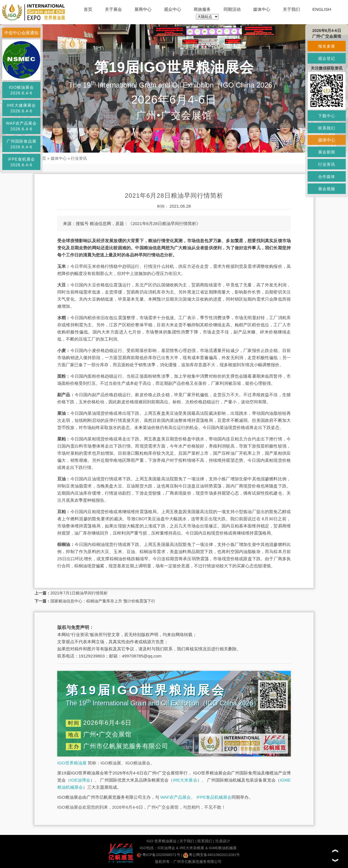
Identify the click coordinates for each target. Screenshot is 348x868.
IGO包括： (149, 848)
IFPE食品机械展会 (214, 797)
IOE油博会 (80, 780)
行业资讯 (79, 158)
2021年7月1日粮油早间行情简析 (79, 593)
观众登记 (327, 58)
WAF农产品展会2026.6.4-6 (22, 126)
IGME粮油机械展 (223, 848)
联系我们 (205, 841)
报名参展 (327, 46)
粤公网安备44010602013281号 (211, 855)
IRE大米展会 (185, 780)
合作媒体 (327, 177)
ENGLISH (322, 9)
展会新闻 (327, 152)
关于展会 (113, 9)
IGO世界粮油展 (72, 763)
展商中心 (143, 9)
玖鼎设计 (223, 841)
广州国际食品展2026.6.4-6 (22, 144)
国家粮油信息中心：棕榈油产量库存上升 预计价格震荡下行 (103, 601)
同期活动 (232, 9)
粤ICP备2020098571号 (158, 855)
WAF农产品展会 (176, 797)
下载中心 (327, 116)
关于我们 (291, 9)
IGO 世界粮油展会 (161, 841)
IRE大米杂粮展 (192, 848)
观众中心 (173, 9)
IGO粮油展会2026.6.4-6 (22, 90)
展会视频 (327, 189)
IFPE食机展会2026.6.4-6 (21, 162)
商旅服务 (202, 9)
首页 (88, 9)
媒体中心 (262, 9)
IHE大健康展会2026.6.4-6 (21, 108)
